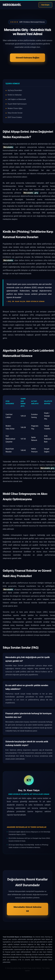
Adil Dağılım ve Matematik (17, 99)
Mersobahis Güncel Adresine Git (27, 909)
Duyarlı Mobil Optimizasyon (17, 104)
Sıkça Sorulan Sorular (15, 113)
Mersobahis (12, 5)
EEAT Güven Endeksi (15, 117)
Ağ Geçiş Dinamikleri (15, 90)
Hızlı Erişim (45, 5)
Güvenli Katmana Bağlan (27, 58)
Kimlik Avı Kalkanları (15, 95)
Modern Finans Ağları (15, 108)
